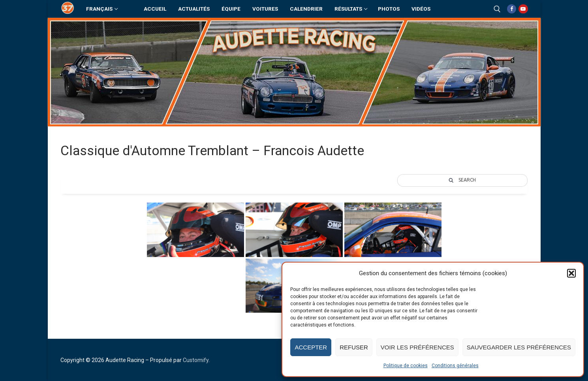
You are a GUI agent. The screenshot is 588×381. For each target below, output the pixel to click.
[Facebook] (512, 9)
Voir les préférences (417, 347)
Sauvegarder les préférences (519, 347)
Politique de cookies (406, 366)
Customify (196, 360)
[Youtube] (523, 9)
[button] (571, 273)
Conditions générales (455, 366)
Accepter (311, 347)
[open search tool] (497, 9)
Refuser (354, 347)
